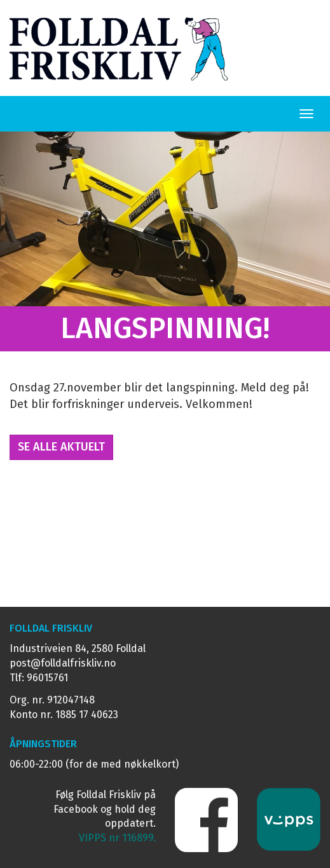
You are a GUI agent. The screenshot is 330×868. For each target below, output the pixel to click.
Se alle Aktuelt (61, 447)
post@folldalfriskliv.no (63, 663)
